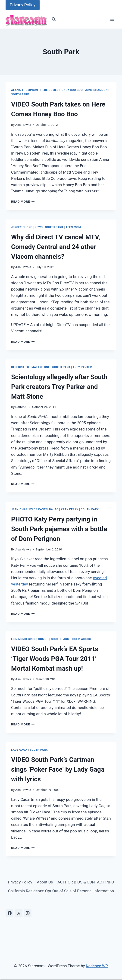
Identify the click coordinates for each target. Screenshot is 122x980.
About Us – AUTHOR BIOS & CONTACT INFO (75, 882)
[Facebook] (9, 913)
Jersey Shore (22, 227)
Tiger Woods (81, 639)
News (39, 227)
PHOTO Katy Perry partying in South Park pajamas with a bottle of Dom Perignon (59, 529)
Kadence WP (97, 966)
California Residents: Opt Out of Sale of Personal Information (61, 891)
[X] (19, 913)
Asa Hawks (23, 125)
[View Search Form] (54, 19)
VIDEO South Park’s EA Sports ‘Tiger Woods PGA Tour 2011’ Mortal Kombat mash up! (55, 659)
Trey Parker (82, 367)
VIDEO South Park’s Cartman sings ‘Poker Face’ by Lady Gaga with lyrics (58, 769)
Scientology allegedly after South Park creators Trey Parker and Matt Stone (59, 387)
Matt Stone (41, 367)
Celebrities (20, 367)
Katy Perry (70, 509)
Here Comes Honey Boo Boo (62, 90)
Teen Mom (73, 227)
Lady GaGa (19, 750)
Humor (43, 639)
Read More (23, 201)
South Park (20, 94)
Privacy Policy (23, 5)
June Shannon (96, 90)
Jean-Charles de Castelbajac (35, 509)
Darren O (21, 407)
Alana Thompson (25, 90)
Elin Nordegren (23, 639)
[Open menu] (112, 19)
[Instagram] (28, 913)
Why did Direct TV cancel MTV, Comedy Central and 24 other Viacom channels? (56, 247)
